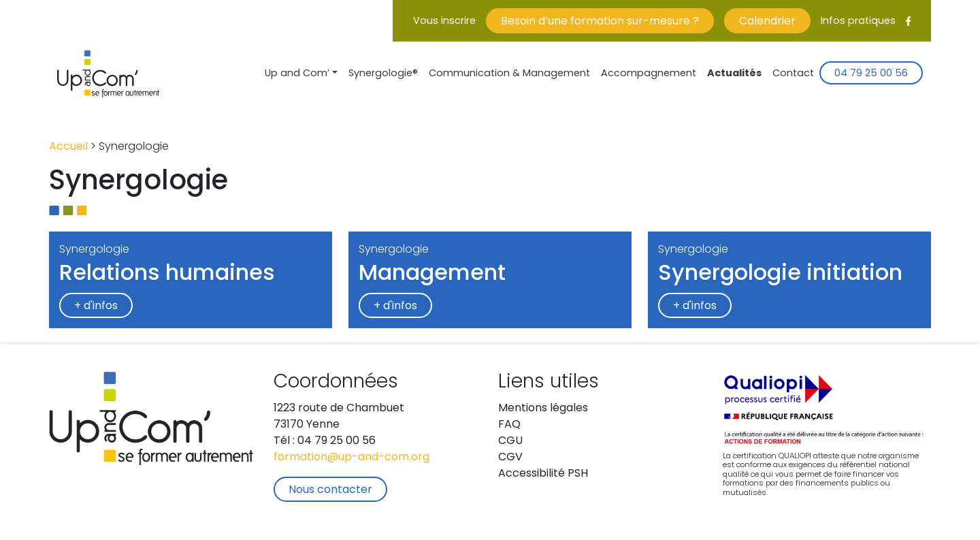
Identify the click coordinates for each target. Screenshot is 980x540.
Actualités (734, 74)
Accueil (68, 147)
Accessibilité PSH (543, 474)
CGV (510, 458)
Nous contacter (330, 490)
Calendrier (767, 22)
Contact (793, 74)
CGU (510, 441)
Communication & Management (509, 74)
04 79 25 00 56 (871, 74)
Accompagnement (649, 74)
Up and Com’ (297, 74)
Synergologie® (383, 74)
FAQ (509, 425)
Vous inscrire (444, 21)
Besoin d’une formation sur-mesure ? (600, 22)
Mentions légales (543, 409)
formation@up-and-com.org (352, 458)
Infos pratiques (858, 21)
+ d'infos (96, 306)
